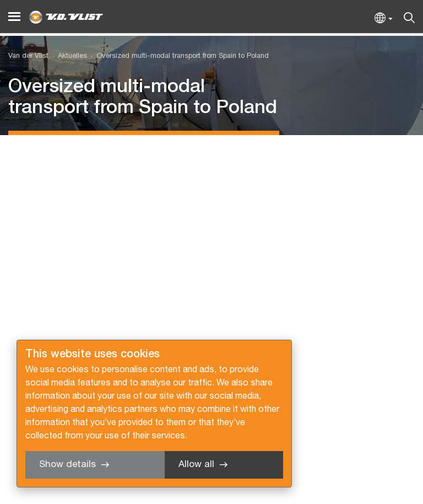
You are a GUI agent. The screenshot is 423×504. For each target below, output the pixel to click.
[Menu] (14, 17)
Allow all (196, 465)
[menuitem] (68, 57)
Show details (67, 465)
